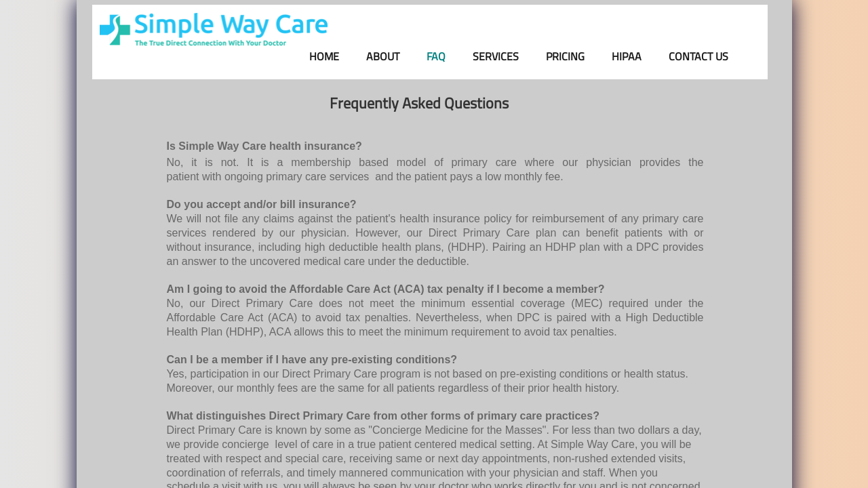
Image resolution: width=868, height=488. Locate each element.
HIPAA (627, 56)
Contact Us (698, 56)
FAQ (436, 56)
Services (496, 56)
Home (324, 56)
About (383, 56)
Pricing (565, 56)
